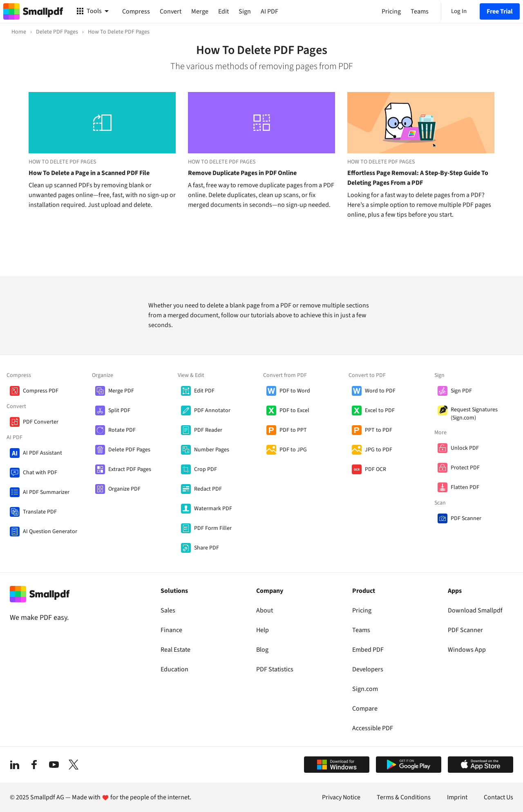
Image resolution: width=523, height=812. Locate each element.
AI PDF (269, 11)
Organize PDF (124, 489)
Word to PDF (380, 391)
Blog (262, 650)
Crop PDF (206, 469)
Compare (365, 709)
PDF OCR (375, 469)
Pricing (362, 610)
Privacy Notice (341, 797)
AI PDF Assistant (42, 453)
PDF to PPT (293, 430)
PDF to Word (295, 391)
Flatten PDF (465, 487)
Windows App (467, 650)
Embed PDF (368, 650)
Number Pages (212, 450)
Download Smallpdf (475, 610)
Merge (200, 11)
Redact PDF (208, 489)
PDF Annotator (212, 410)
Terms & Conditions (404, 797)
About (265, 610)
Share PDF (207, 548)
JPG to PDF (379, 450)
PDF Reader (208, 430)
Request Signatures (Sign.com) (474, 414)
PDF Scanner (466, 518)
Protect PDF (465, 468)
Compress (136, 11)
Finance (171, 630)
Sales (168, 610)
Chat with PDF (40, 473)
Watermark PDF (213, 509)
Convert (171, 11)
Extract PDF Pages (130, 469)
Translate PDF (40, 512)
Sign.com (365, 689)
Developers (368, 669)
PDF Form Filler (213, 528)
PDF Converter (41, 422)
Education (174, 669)
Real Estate (175, 650)
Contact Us (498, 797)
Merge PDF (121, 391)
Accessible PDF (373, 728)
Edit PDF (204, 391)
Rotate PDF (122, 430)
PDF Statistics (275, 669)
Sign (245, 11)
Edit (224, 11)
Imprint (457, 797)
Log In (459, 11)
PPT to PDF (379, 430)
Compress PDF (41, 391)
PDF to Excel (294, 410)
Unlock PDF (465, 448)
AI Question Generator (50, 532)
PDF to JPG (293, 450)
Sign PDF (461, 391)
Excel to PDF (380, 410)
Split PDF (119, 410)
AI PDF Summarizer (46, 492)
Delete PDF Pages (129, 450)
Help (263, 630)
